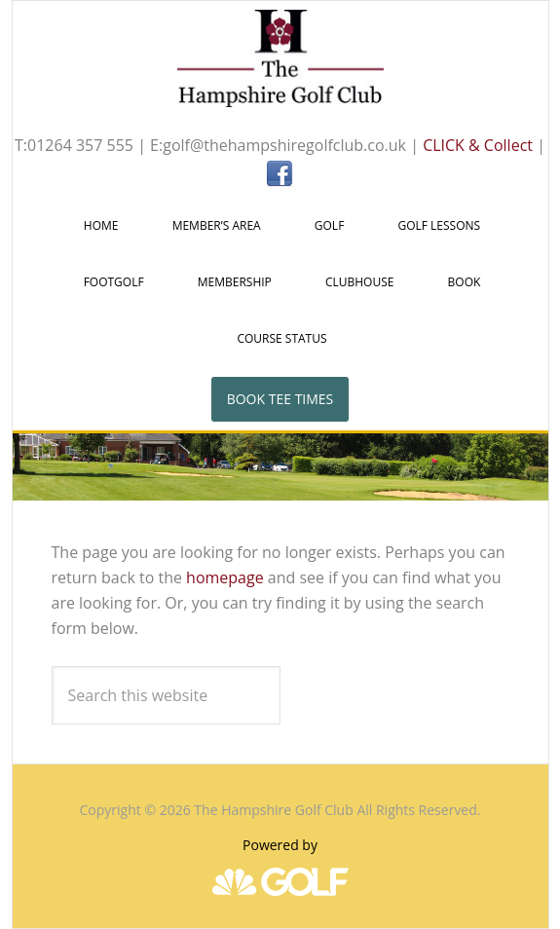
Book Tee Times (280, 399)
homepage (225, 577)
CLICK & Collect (478, 145)
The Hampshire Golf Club (280, 58)
